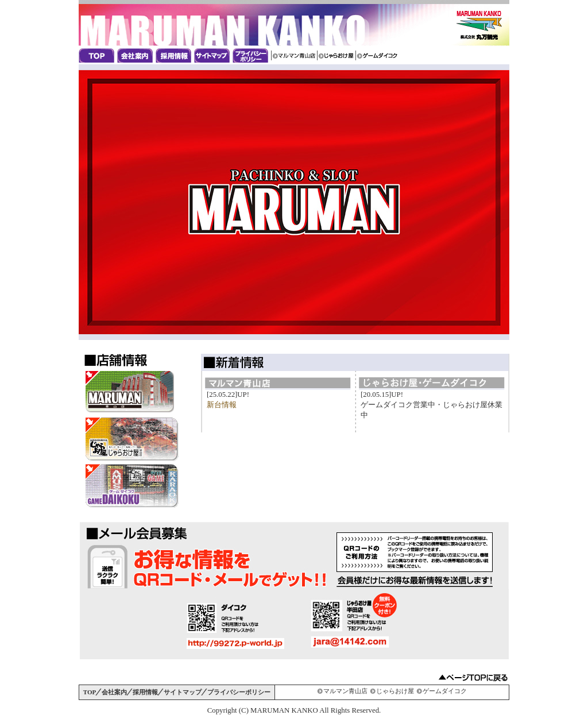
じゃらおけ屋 (336, 55)
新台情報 (222, 405)
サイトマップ (213, 55)
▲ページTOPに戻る (473, 678)
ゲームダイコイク (378, 55)
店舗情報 (116, 360)
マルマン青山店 (294, 55)
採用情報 (175, 55)
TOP (90, 692)
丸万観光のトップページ (98, 55)
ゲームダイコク (445, 691)
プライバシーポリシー (252, 55)
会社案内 (136, 55)
